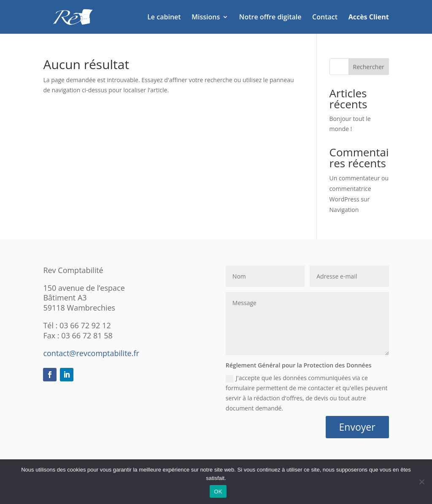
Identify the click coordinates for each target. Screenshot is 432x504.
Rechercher (369, 67)
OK (218, 492)
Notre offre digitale (270, 18)
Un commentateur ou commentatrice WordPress (359, 189)
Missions (206, 18)
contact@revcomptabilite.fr (91, 353)
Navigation (344, 210)
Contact (325, 18)
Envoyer (357, 427)
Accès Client (369, 18)
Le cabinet (164, 18)
